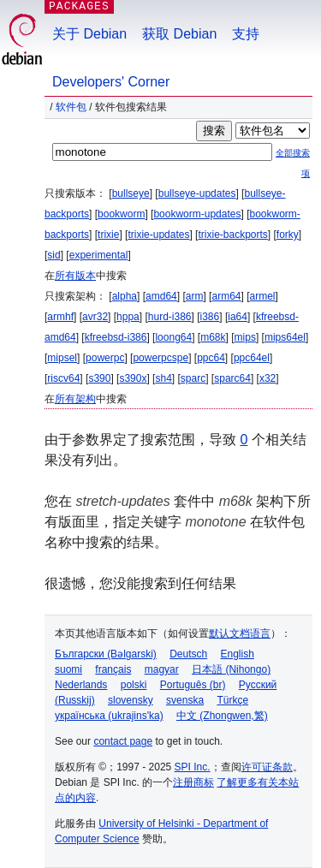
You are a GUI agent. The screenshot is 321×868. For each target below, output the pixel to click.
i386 (210, 317)
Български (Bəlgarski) (106, 654)
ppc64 (211, 358)
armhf (60, 317)
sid (53, 255)
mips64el (285, 337)
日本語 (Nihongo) (231, 669)
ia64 (238, 317)
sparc (193, 378)
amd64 (161, 296)
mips (245, 337)
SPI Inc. (193, 767)
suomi (68, 669)
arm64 (226, 296)
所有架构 (75, 399)
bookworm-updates (197, 214)
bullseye (131, 193)
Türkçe (232, 700)
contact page (123, 741)
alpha (125, 296)
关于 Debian (89, 34)
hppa (128, 317)
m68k (213, 337)
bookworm (121, 214)
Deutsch (188, 654)
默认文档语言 (240, 633)
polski (134, 685)
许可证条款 (267, 767)
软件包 (71, 107)
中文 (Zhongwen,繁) (222, 716)
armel (263, 296)
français (113, 669)
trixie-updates (158, 235)
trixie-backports (232, 235)
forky (288, 235)
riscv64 (63, 378)
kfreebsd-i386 (116, 337)
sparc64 (232, 378)
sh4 (163, 378)
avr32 (95, 317)
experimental (99, 255)
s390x (133, 378)
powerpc (105, 358)
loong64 (173, 337)
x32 (267, 378)
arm (195, 296)
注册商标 (193, 782)
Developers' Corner (111, 82)
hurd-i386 (170, 317)
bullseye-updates (197, 193)
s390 (99, 378)
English (238, 654)
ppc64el (252, 358)
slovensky (131, 700)
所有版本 (75, 276)
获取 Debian (179, 34)
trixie (108, 235)
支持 (246, 34)
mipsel (62, 358)
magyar (162, 669)
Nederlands (81, 685)
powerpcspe (160, 358)
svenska (185, 700)
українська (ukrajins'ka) (109, 716)
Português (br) (193, 685)
